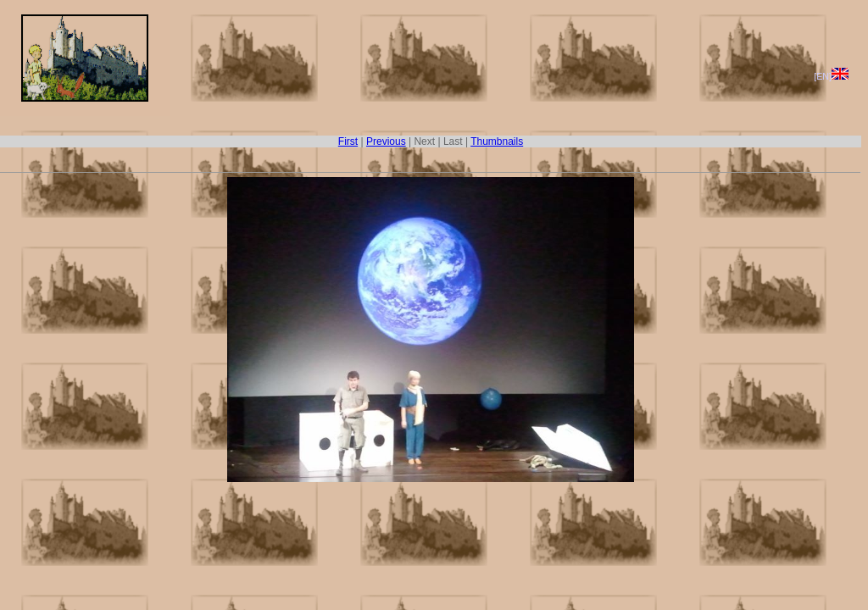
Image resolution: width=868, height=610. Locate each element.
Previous (386, 141)
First (348, 141)
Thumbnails (497, 141)
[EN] (831, 76)
